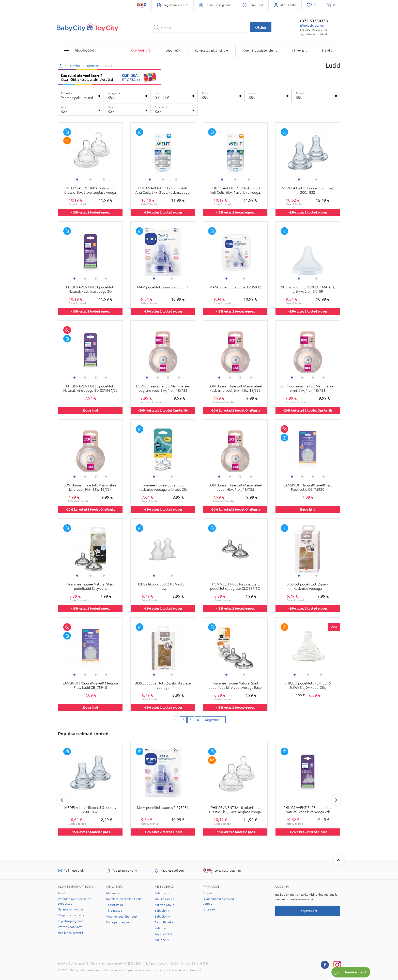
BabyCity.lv (162, 917)
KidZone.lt (162, 928)
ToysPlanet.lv (164, 934)
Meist (62, 893)
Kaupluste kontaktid (72, 915)
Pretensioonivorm (70, 927)
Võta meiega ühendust (122, 917)
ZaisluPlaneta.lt (165, 922)
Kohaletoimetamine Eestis (124, 899)
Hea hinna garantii (70, 933)
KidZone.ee (162, 893)
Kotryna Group (164, 905)
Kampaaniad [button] (141, 50)
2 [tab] (90, 179)
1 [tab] (77, 179)
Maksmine (113, 893)
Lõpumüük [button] (173, 51)
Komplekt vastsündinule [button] (211, 51)
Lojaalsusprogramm (71, 921)
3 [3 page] (191, 720)
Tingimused (114, 911)
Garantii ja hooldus (71, 909)
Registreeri (308, 911)
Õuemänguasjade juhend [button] (260, 51)
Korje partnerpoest (119, 922)
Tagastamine (115, 905)
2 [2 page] (183, 720)
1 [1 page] (176, 720)
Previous (62, 800)
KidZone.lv (162, 940)
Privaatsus (210, 893)
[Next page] (214, 720)
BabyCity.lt (162, 911)
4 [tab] (106, 279)
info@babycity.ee (312, 26)
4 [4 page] (198, 720)
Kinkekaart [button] (300, 51)
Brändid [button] (327, 51)
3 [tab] (104, 179)
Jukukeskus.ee (165, 899)
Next (336, 800)
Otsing (261, 27)
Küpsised (209, 909)
